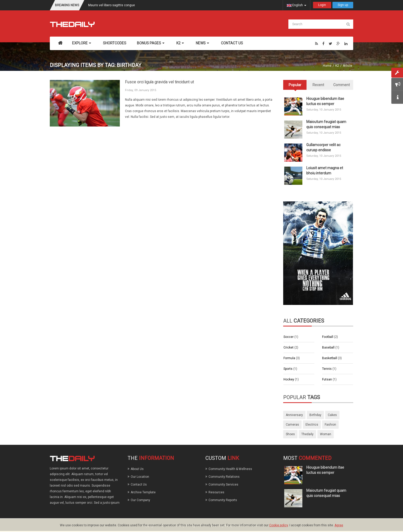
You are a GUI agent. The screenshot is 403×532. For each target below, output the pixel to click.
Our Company (140, 500)
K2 (337, 66)
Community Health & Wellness (230, 469)
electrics (312, 425)
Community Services (223, 485)
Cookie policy (279, 525)
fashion (330, 425)
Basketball (330, 358)
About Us (137, 469)
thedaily (307, 434)
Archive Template (143, 492)
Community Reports (223, 500)
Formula (290, 358)
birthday (315, 415)
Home (327, 66)
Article (348, 66)
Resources (216, 492)
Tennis (327, 369)
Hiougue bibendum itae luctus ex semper (325, 101)
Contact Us (139, 485)
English (297, 5)
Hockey (289, 379)
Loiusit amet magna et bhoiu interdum (325, 170)
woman (326, 434)
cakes (332, 415)
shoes (290, 434)
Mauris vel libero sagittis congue (112, 5)
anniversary (294, 415)
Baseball (329, 347)
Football (328, 337)
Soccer (289, 337)
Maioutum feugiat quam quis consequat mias (326, 124)
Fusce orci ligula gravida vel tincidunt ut (159, 82)
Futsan (327, 379)
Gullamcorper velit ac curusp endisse (323, 147)
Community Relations (224, 477)
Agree (339, 525)
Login (322, 5)
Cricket (289, 347)
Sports (288, 369)
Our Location (140, 477)
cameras (292, 425)
